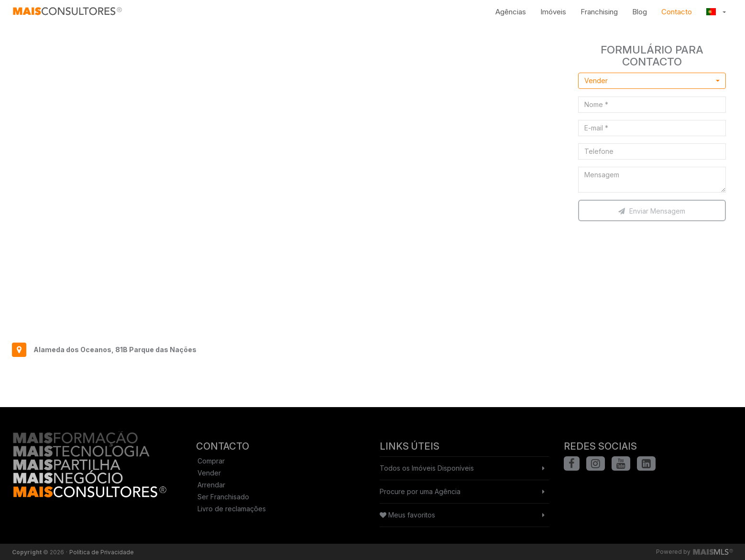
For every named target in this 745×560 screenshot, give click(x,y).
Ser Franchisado (223, 497)
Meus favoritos (407, 515)
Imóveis (553, 12)
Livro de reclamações (232, 509)
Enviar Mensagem (652, 211)
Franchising (599, 12)
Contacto (677, 12)
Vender (209, 473)
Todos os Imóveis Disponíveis (427, 468)
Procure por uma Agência (420, 491)
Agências (511, 12)
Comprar (211, 461)
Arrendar (211, 485)
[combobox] (652, 81)
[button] (716, 12)
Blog (640, 12)
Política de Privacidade (102, 552)
